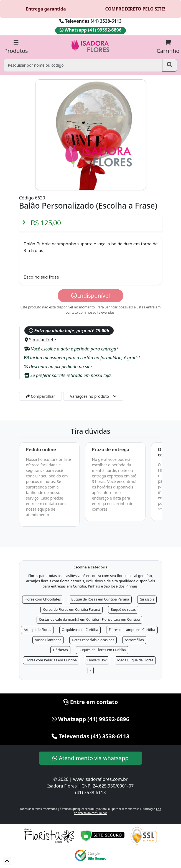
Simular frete (40, 340)
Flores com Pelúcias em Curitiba (51, 660)
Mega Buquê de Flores (135, 660)
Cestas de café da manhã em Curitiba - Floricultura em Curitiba (90, 619)
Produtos (16, 47)
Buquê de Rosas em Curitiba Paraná (100, 599)
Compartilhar (41, 396)
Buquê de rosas (123, 610)
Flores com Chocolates (43, 599)
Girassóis (147, 599)
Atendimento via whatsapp (90, 758)
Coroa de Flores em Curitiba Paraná (72, 610)
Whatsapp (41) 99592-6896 (90, 30)
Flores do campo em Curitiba (132, 630)
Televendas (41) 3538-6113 (90, 21)
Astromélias (134, 640)
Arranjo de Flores (37, 630)
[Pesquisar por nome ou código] (83, 65)
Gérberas (60, 650)
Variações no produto (90, 396)
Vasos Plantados (48, 640)
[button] (7, 861)
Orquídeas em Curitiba (80, 630)
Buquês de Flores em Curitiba (102, 650)
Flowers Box (97, 660)
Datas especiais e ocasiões (93, 640)
